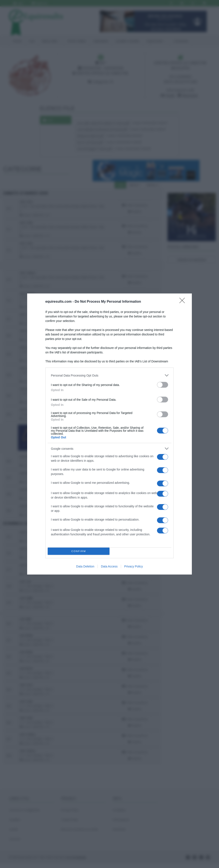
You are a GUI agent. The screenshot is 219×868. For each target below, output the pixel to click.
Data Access (109, 566)
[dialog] (109, 434)
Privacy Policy (134, 566)
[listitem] (109, 375)
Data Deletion (85, 566)
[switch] (163, 385)
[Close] (183, 302)
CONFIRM (79, 551)
